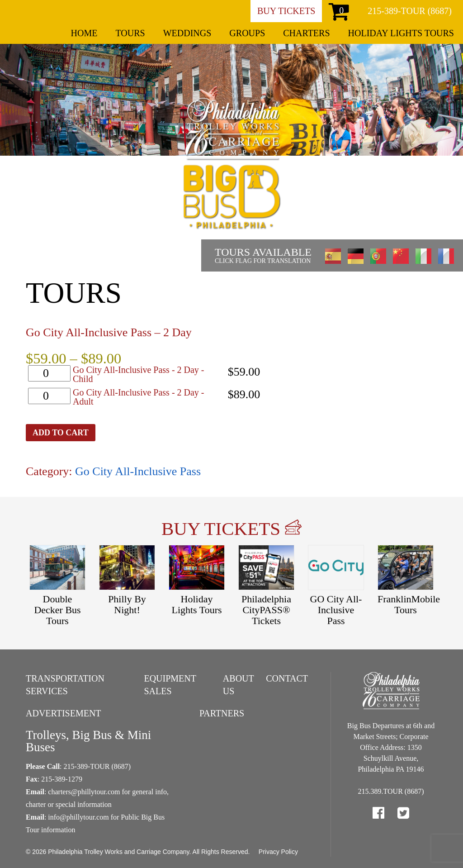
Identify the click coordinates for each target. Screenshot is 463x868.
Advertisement (64, 713)
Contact (287, 678)
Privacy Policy (278, 852)
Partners (222, 713)
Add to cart (61, 433)
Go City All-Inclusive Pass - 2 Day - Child (139, 374)
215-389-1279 (62, 779)
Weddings (187, 33)
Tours (130, 33)
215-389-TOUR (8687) (410, 11)
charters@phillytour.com (84, 792)
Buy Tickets (286, 11)
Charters (306, 33)
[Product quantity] (49, 373)
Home (84, 33)
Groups (247, 33)
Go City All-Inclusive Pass (138, 471)
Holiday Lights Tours (401, 33)
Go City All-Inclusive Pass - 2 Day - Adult (139, 397)
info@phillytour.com (78, 817)
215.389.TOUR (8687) (391, 791)
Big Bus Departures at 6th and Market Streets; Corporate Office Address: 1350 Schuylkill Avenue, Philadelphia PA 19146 (391, 747)
